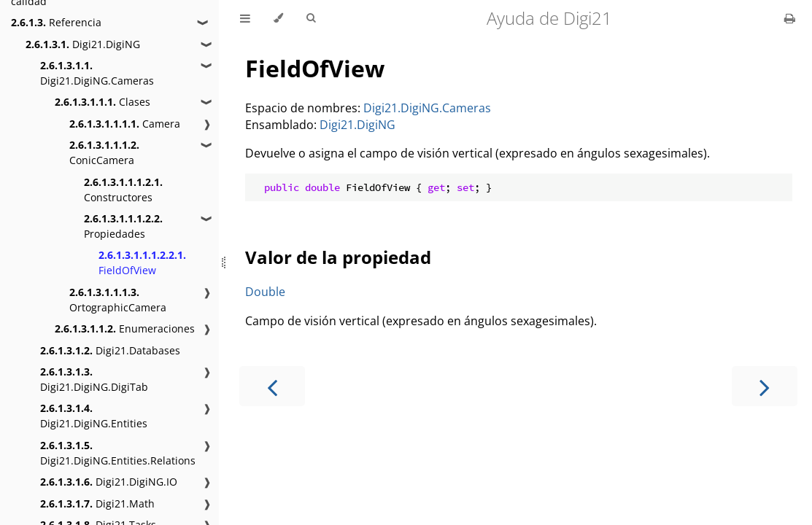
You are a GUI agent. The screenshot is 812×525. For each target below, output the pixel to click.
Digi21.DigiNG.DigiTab (94, 379)
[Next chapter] (765, 386)
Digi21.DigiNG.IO (109, 482)
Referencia (56, 22)
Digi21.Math (97, 503)
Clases (103, 102)
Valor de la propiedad (338, 257)
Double (265, 292)
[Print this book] (790, 18)
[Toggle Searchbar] (311, 18)
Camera (125, 124)
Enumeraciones (125, 328)
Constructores (123, 190)
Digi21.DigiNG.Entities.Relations (118, 453)
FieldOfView (142, 262)
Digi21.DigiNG (83, 44)
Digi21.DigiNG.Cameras (97, 73)
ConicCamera (104, 152)
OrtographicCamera (118, 300)
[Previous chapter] (272, 386)
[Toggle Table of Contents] (245, 18)
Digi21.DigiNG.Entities (94, 416)
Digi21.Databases (110, 350)
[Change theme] (278, 18)
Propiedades (123, 226)
